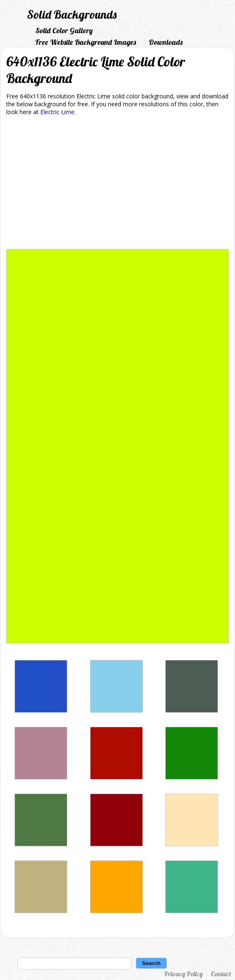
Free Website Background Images (86, 42)
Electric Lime (57, 112)
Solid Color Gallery (64, 31)
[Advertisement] (117, 184)
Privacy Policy (183, 974)
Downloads (166, 42)
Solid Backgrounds (72, 14)
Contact (221, 974)
